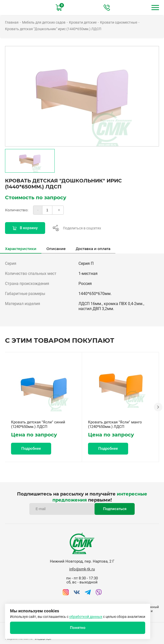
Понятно (78, 628)
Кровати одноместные (119, 22)
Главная (12, 22)
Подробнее (31, 449)
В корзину (25, 228)
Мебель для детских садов (44, 22)
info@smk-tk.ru (82, 569)
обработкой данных (86, 617)
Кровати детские (83, 22)
